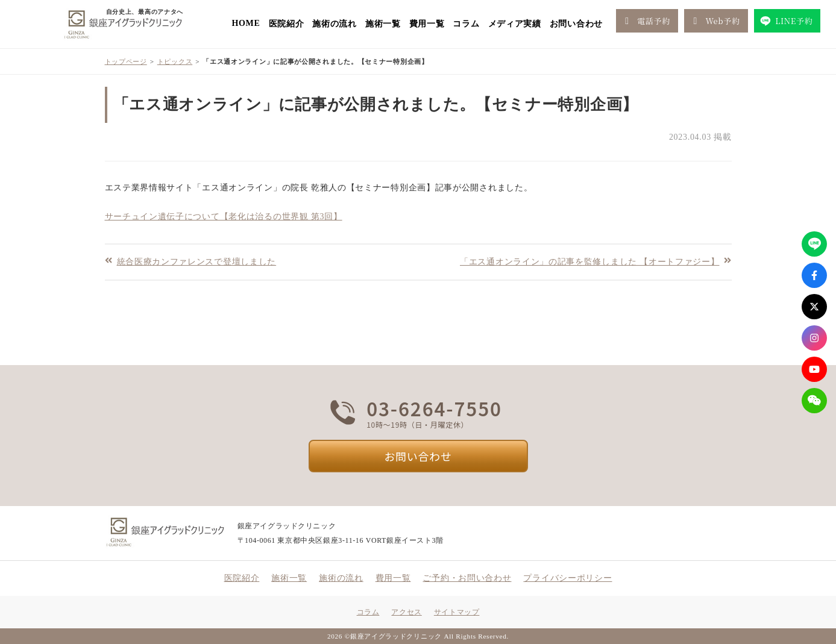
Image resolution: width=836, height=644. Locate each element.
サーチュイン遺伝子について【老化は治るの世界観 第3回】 (224, 217)
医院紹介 (287, 24)
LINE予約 (786, 21)
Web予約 (714, 21)
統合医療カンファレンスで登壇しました (197, 261)
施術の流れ (335, 24)
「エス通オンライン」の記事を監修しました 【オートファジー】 (590, 261)
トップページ (126, 61)
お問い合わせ (576, 24)
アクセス (406, 612)
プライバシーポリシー (567, 578)
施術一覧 (383, 24)
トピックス (175, 61)
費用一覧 (427, 24)
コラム (466, 24)
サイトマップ (457, 612)
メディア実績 (515, 24)
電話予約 (645, 21)
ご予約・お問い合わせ (467, 578)
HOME (246, 23)
